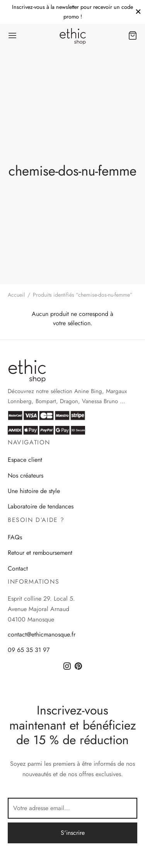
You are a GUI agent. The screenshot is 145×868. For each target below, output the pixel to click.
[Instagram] (67, 667)
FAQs (15, 537)
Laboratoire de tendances (41, 506)
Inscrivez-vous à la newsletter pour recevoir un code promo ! (72, 12)
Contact (18, 568)
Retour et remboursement (40, 553)
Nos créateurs (26, 475)
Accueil (16, 295)
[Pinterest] (78, 667)
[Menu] (12, 35)
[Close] (138, 12)
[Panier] (133, 35)
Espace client (25, 460)
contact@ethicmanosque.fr (42, 634)
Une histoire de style (34, 491)
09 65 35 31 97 (29, 650)
